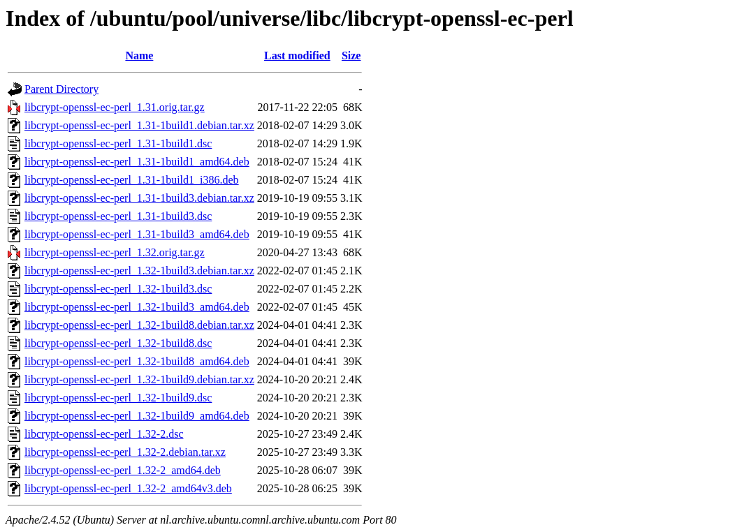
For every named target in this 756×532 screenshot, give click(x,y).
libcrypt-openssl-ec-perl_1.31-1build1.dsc (118, 143)
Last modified (297, 56)
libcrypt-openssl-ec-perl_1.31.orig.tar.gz (115, 107)
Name (139, 56)
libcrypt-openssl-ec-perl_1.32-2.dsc (104, 434)
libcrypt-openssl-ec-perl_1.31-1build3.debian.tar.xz (139, 198)
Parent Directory (61, 89)
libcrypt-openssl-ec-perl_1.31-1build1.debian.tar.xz (139, 125)
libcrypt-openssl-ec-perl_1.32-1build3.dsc (118, 289)
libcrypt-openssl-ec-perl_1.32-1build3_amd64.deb (137, 307)
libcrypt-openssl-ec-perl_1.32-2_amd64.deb (123, 470)
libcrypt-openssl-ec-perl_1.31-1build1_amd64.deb (137, 162)
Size (351, 56)
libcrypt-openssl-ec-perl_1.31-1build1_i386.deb (132, 180)
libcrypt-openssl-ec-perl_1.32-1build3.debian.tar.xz (139, 271)
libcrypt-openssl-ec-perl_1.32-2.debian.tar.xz (125, 452)
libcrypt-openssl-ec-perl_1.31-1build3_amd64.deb (137, 234)
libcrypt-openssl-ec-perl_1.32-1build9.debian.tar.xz (139, 379)
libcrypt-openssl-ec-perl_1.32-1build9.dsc (118, 398)
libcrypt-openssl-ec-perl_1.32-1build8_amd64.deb (137, 361)
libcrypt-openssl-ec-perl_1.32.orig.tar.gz (115, 252)
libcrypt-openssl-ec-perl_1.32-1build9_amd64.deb (137, 416)
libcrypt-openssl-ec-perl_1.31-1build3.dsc (118, 216)
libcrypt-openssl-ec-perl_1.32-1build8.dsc (118, 343)
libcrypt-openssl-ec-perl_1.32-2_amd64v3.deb (128, 488)
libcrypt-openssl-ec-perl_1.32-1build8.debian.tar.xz (139, 325)
